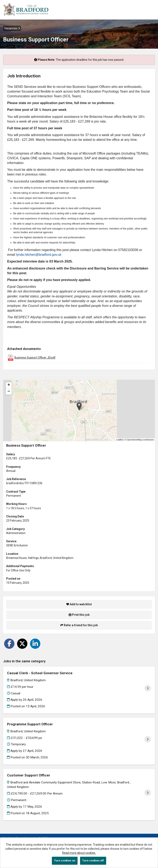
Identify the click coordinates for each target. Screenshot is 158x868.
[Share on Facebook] (9, 644)
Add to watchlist (79, 604)
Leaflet (120, 440)
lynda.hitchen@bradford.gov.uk (39, 255)
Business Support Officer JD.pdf (35, 358)
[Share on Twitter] (22, 644)
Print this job (79, 615)
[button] (79, 406)
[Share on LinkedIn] (35, 644)
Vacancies (12, 28)
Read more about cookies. (79, 853)
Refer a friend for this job (79, 625)
